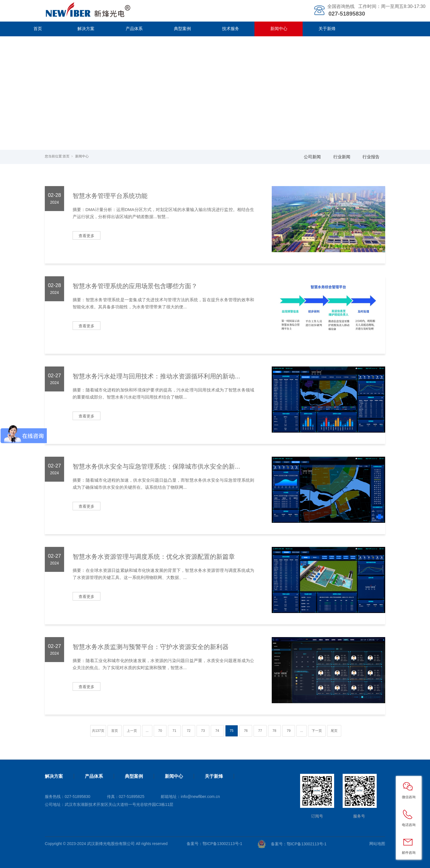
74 (217, 731)
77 (260, 731)
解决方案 (86, 29)
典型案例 (182, 29)
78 (274, 731)
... (147, 731)
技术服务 (231, 29)
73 (203, 731)
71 (174, 731)
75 (232, 731)
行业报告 (371, 157)
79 (289, 731)
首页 (38, 29)
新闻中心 (279, 29)
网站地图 (377, 844)
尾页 (334, 731)
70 (160, 731)
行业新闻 (342, 157)
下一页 (317, 731)
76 (246, 731)
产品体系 (134, 29)
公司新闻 (312, 157)
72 (188, 731)
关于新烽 (327, 29)
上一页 (132, 731)
